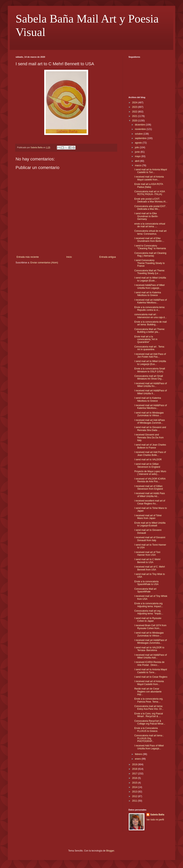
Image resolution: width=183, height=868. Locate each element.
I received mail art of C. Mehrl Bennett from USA (150, 568)
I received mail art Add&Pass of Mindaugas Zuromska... (151, 642)
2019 (135, 764)
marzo (139, 165)
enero (138, 759)
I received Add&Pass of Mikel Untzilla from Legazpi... (149, 286)
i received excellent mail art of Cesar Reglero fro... (150, 502)
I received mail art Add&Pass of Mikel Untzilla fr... (151, 392)
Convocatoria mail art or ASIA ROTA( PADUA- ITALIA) (150, 193)
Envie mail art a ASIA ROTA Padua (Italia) (149, 185)
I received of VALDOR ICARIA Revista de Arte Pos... (150, 480)
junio (138, 152)
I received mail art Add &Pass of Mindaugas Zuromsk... (150, 421)
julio (137, 147)
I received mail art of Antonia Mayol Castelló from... (149, 683)
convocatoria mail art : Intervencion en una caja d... (150, 316)
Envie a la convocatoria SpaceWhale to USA (146, 583)
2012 (135, 796)
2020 (135, 121)
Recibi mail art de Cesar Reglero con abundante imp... (148, 692)
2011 (135, 801)
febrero (139, 754)
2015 (135, 783)
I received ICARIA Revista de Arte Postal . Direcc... (149, 663)
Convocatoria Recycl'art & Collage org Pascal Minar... (150, 722)
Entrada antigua (108, 257)
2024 (135, 103)
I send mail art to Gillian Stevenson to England (147, 465)
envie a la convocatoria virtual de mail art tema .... (150, 225)
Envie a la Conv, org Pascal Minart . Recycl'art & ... (149, 715)
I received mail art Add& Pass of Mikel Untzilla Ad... (150, 495)
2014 (135, 787)
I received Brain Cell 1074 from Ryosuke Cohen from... (150, 627)
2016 (135, 778)
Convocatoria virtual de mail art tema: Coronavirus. (150, 232)
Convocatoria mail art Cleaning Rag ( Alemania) (150, 254)
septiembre (141, 138)
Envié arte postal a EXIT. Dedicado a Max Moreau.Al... (151, 200)
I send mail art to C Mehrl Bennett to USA (147, 561)
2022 (135, 112)
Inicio (69, 257)
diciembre (140, 125)
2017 (135, 774)
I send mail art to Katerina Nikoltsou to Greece (148, 294)
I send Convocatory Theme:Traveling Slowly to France (150, 263)
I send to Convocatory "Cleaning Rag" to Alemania (150, 247)
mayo (138, 156)
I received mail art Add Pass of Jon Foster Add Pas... (150, 355)
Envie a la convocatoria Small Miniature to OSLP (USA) (150, 370)
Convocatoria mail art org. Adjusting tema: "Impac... (149, 612)
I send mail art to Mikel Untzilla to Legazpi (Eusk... (150, 279)
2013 (135, 792)
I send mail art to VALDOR (148, 460)
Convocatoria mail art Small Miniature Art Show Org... (149, 377)
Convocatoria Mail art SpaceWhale (145, 590)
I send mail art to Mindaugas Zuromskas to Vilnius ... (149, 414)
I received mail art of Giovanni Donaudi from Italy (150, 539)
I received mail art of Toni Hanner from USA (147, 554)
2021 (135, 116)
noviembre (141, 129)
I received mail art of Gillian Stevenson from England (149, 488)
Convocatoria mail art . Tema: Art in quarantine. (150, 348)
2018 (135, 769)
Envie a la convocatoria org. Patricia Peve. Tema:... (149, 700)
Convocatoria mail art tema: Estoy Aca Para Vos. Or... (149, 708)
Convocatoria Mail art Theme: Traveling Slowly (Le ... (150, 272)
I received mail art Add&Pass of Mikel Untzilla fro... (151, 385)
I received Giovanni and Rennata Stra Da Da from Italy (149, 437)
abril (137, 161)
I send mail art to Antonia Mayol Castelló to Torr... (151, 171)
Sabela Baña (157, 815)
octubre (139, 134)
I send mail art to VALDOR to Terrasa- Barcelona (149, 649)
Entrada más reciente (28, 257)
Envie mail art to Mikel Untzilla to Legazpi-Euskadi (150, 524)
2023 (135, 107)
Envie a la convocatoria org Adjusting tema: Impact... (149, 605)
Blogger (110, 851)
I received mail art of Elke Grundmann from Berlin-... (149, 240)
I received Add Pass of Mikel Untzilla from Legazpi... (149, 747)
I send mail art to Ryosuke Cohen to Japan (148, 620)
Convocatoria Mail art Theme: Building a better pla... (150, 331)
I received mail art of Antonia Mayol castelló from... (149, 178)
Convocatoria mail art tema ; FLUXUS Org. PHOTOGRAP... (149, 738)
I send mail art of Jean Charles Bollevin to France (150, 446)
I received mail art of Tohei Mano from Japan (148, 517)
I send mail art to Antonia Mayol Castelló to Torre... (151, 671)
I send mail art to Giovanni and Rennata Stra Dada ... (150, 429)
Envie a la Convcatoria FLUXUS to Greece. (146, 730)
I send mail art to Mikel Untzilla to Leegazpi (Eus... (150, 363)
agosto (139, 143)
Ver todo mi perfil (155, 820)
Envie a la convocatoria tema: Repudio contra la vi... (150, 309)
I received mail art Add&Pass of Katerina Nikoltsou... (151, 301)
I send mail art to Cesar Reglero (151, 677)
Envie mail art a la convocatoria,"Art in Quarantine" (146, 339)
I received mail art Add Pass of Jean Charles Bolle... (150, 454)
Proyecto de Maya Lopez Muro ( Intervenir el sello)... (150, 473)
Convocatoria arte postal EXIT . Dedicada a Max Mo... (151, 208)
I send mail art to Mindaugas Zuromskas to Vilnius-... (149, 634)
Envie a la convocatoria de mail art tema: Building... (150, 323)
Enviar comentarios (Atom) (44, 263)
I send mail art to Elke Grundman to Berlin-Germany (146, 216)
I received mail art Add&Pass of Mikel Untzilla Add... (151, 656)
